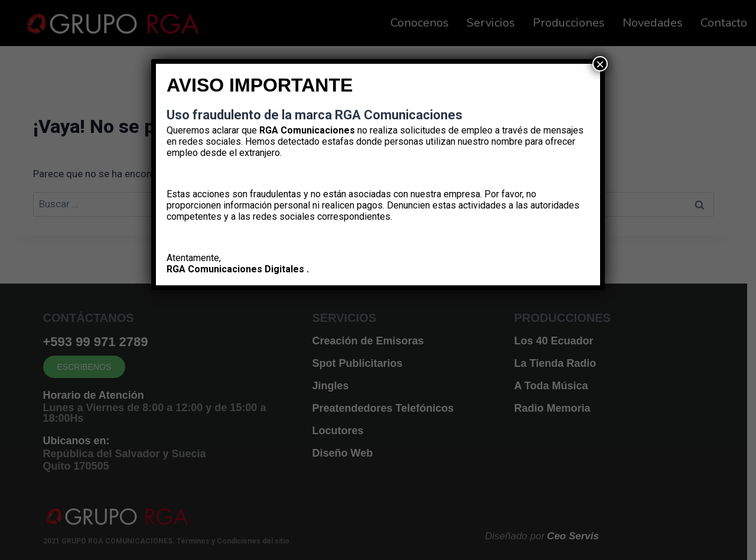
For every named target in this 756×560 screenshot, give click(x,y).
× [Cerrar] (600, 64)
